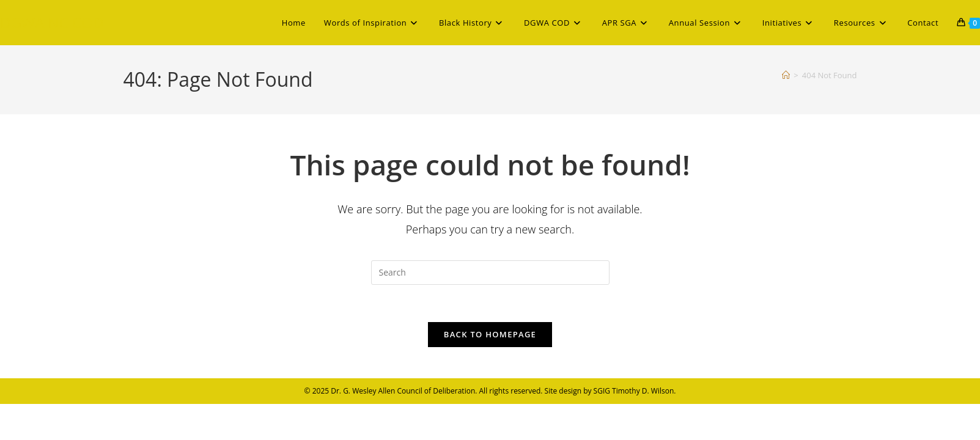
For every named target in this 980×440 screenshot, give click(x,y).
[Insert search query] (490, 273)
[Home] (786, 75)
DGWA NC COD (52, 22)
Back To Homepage (490, 334)
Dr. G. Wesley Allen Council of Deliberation (403, 391)
